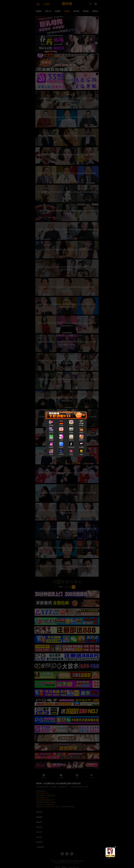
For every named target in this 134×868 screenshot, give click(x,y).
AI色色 (81, 454)
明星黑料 (81, 440)
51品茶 (51, 454)
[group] (110, 852)
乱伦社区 (61, 447)
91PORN (61, 454)
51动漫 (71, 454)
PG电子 (61, 433)
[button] (106, 858)
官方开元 (51, 433)
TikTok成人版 (71, 447)
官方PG (71, 425)
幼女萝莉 (51, 447)
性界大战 (71, 440)
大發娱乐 (81, 433)
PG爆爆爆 (51, 440)
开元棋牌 (81, 425)
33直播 (61, 440)
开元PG (61, 425)
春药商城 (51, 425)
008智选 (71, 433)
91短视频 (81, 447)
